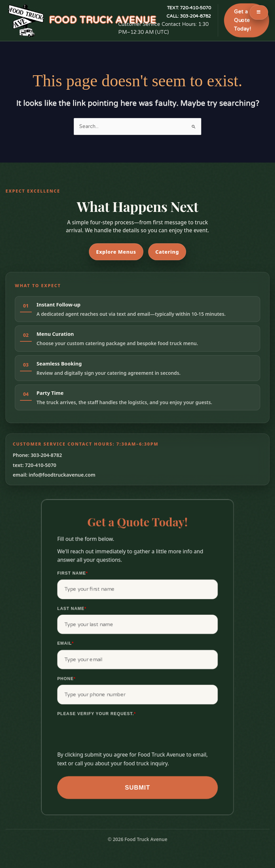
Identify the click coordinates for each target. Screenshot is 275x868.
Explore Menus (116, 252)
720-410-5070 (189, 8)
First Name (73, 573)
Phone (66, 679)
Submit (137, 788)
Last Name (72, 608)
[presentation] (110, 737)
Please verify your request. (96, 714)
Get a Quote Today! (243, 20)
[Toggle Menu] (259, 12)
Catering (167, 252)
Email (65, 643)
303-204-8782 (189, 16)
